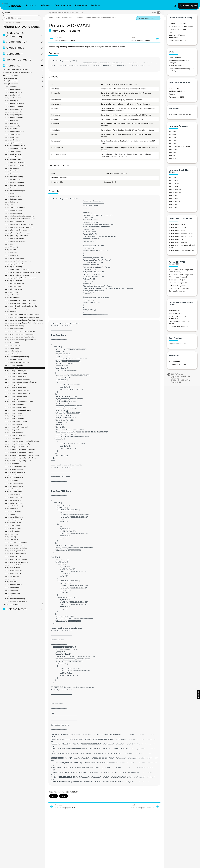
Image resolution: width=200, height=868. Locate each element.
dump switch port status (14, 520)
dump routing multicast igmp (16, 376)
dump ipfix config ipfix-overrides (17, 233)
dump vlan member (12, 576)
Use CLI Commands (10, 75)
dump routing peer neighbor (16, 407)
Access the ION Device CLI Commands (17, 72)
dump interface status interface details (20, 216)
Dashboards (174, 90)
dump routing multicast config (16, 373)
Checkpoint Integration (178, 282)
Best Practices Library (178, 345)
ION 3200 (173, 197)
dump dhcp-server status (15, 185)
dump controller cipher (14, 157)
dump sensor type (12, 463)
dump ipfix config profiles (15, 238)
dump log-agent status (14, 281)
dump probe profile (12, 345)
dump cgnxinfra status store (16, 148)
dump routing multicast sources (17, 390)
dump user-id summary (14, 570)
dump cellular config (13, 134)
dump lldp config (11, 247)
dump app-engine (12, 101)
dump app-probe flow (13, 109)
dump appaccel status (13, 92)
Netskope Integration (177, 288)
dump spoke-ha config (14, 494)
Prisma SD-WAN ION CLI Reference (181, 379)
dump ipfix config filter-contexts (17, 230)
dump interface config (13, 210)
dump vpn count (11, 579)
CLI (172, 376)
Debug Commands (11, 84)
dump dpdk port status (14, 199)
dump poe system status (14, 328)
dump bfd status (11, 129)
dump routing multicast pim (15, 388)
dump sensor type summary (15, 466)
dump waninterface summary (16, 601)
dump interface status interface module (20, 219)
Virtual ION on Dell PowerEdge (181, 252)
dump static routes (12, 509)
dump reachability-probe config (17, 357)
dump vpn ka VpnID (13, 587)
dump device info (12, 171)
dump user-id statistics (14, 565)
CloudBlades (15, 48)
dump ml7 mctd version (14, 289)
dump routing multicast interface (17, 379)
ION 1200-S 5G (175, 194)
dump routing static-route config (17, 444)
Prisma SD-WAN (61, 18)
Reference (13, 66)
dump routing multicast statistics (17, 393)
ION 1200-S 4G (175, 191)
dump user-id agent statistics (16, 548)
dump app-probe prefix (14, 115)
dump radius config (12, 348)
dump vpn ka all (11, 582)
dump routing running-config (16, 435)
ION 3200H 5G (175, 203)
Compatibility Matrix (177, 366)
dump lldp (9, 244)
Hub (170, 34)
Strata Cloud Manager (178, 25)
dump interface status (13, 213)
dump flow (9, 205)
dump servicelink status (14, 478)
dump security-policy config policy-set (20, 452)
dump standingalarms (13, 500)
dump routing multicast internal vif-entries (21, 382)
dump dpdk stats (11, 202)
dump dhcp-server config (15, 182)
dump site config (11, 480)
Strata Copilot (188, 6)
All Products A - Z (176, 363)
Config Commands (11, 81)
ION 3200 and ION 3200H (179, 148)
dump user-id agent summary (16, 554)
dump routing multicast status (16, 396)
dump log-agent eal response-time (18, 261)
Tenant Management (177, 42)
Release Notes (16, 609)
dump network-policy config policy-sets (20, 303)
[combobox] (21, 18)
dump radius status (12, 354)
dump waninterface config (15, 599)
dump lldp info (11, 250)
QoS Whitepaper (176, 315)
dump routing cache (13, 368)
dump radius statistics (13, 351)
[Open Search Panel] (176, 6)
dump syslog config (12, 525)
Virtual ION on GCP (177, 232)
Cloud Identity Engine (178, 31)
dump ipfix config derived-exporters (19, 227)
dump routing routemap (14, 433)
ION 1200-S (173, 139)
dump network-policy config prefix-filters (21, 309)
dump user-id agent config (15, 545)
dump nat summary (12, 298)
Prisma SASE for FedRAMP (180, 116)
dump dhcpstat (11, 188)
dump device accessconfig (15, 162)
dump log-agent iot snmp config (17, 269)
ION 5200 (173, 151)
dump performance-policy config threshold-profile (24, 323)
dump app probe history (14, 112)
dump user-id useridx (13, 573)
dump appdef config (13, 95)
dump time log (10, 537)
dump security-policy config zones (18, 461)
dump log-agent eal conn (14, 258)
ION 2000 (173, 142)
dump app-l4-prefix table (15, 103)
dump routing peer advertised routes (19, 402)
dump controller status (14, 160)
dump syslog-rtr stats (13, 528)
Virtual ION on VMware (178, 244)
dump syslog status (12, 531)
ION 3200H (173, 200)
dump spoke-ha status (13, 497)
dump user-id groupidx (14, 556)
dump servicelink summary (15, 472)
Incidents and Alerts (177, 93)
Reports (172, 96)
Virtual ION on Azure (177, 229)
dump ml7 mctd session (14, 286)
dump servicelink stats (13, 475)
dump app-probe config (14, 106)
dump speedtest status (14, 492)
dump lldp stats (11, 252)
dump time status (12, 540)
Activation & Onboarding (15, 35)
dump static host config (14, 506)
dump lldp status (11, 255)
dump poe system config (14, 326)
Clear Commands (10, 78)
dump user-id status (13, 568)
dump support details (13, 511)
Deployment (15, 54)
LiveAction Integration (178, 285)
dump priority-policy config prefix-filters (20, 340)
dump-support (11, 514)
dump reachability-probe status (17, 362)
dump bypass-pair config (14, 131)
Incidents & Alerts (19, 60)
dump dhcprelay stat (13, 179)
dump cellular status (13, 140)
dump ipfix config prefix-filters (17, 236)
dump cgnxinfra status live (15, 146)
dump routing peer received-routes (18, 410)
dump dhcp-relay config (14, 177)
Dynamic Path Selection (179, 328)
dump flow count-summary (15, 208)
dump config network (13, 151)
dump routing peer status (15, 419)
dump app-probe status (14, 117)
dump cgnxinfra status (13, 143)
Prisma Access (175, 59)
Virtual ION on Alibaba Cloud (181, 235)
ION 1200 (173, 137)
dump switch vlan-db (13, 523)
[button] (198, 694)
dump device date (12, 168)
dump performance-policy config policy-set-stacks (24, 320)
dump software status (13, 489)
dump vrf (9, 596)
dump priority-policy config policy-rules (20, 331)
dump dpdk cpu (11, 193)
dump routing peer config (15, 404)
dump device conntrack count (16, 165)
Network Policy (175, 312)
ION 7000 (173, 154)
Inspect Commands (11, 604)
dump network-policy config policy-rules (20, 300)
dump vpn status (11, 590)
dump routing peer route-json (16, 421)
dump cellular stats (12, 137)
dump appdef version (13, 98)
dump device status (12, 174)
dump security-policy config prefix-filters (21, 458)
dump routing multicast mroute (17, 385)
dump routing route (12, 430)
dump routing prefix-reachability (17, 427)
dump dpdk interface (13, 196)
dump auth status (12, 123)
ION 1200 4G (174, 182)
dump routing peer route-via (16, 416)
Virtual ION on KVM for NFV (180, 238)
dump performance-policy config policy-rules (22, 314)
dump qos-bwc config (13, 359)
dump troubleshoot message (16, 542)
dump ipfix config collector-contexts (19, 224)
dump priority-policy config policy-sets (20, 334)
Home (51, 18)
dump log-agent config (14, 267)
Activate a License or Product (181, 28)
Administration (17, 42)
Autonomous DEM (176, 99)
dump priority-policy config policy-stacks (21, 337)
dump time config (12, 534)
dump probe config (12, 343)
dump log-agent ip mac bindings (17, 275)
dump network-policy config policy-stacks (21, 306)
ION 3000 (173, 145)
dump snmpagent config (14, 483)
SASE (173, 382)
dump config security (13, 154)
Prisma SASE (176, 384)
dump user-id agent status (15, 551)
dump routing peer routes (15, 413)
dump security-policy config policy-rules (20, 449)
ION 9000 (173, 157)
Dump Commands (11, 87)
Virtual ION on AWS (177, 226)
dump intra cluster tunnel (14, 222)
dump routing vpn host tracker (17, 447)
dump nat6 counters (13, 295)
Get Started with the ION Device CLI (16, 70)
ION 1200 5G (174, 185)
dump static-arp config (14, 503)
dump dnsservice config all (15, 191)
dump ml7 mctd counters (15, 283)
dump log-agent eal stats (14, 264)
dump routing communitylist (16, 371)
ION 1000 (173, 133)
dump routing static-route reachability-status (22, 441)
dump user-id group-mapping (16, 559)
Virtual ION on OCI (176, 241)
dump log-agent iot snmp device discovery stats (23, 272)
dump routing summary (14, 438)
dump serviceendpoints (14, 469)
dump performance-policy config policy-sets (22, 317)
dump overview (11, 312)
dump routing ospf (12, 399)
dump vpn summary (12, 593)
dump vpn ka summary (14, 584)
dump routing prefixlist (14, 424)
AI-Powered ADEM (176, 67)
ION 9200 (173, 160)
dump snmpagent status (14, 486)
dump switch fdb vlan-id (14, 517)
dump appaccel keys (13, 89)
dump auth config (12, 120)
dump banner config (13, 126)
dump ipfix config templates (16, 241)
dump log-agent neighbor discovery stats (20, 278)
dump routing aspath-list (14, 365)
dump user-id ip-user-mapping (16, 562)
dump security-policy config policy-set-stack (22, 455)
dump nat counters (12, 292)
